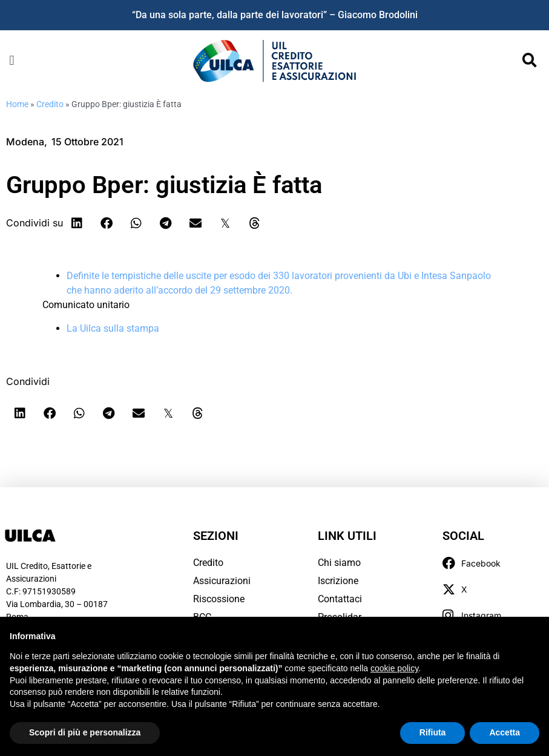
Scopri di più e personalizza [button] (85, 732)
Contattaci (340, 599)
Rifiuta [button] (433, 732)
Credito (50, 104)
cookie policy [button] (394, 668)
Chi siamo (339, 563)
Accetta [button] (505, 732)
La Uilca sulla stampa (113, 328)
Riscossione (219, 599)
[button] (12, 61)
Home (17, 104)
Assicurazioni (222, 581)
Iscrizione (338, 581)
